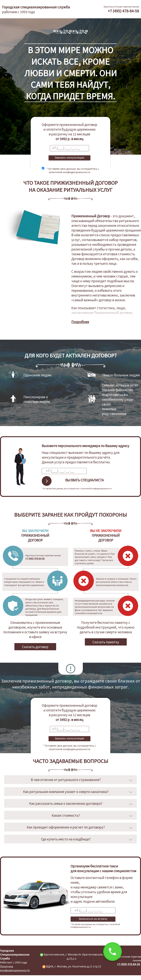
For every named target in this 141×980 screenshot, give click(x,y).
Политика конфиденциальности (15, 968)
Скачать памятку (106, 642)
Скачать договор (35, 647)
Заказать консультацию (69, 158)
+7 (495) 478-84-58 (123, 11)
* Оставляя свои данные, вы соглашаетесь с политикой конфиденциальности (73, 170)
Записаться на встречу (93, 919)
